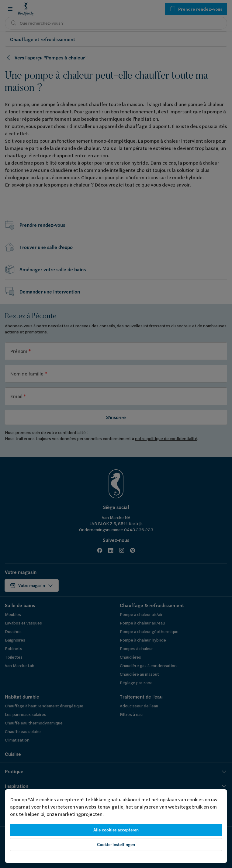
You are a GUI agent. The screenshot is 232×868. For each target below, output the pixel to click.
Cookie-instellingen (116, 845)
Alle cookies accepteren (116, 830)
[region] (116, 826)
